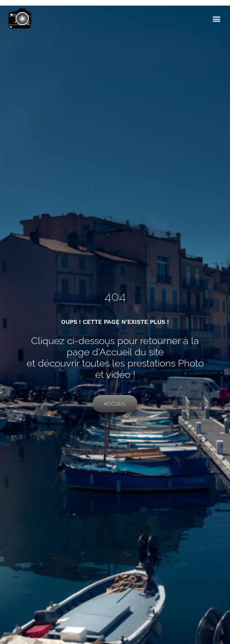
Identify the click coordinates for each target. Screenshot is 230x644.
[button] (216, 19)
